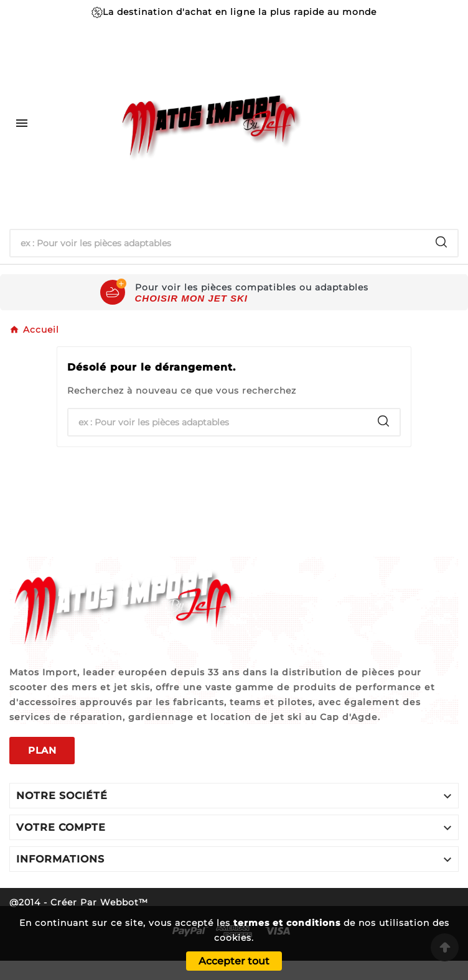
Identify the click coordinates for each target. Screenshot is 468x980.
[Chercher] (218, 243)
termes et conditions (287, 923)
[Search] (441, 242)
